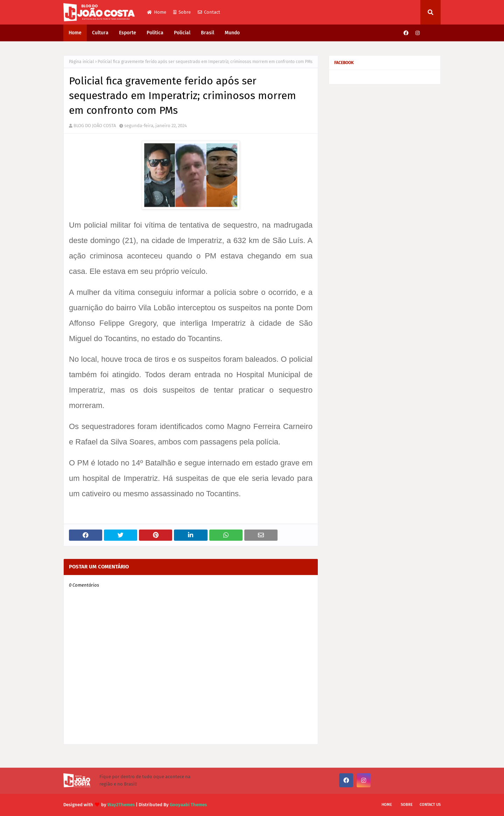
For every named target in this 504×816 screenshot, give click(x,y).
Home (157, 12)
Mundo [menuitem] (232, 33)
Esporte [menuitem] (128, 33)
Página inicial (82, 62)
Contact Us (430, 805)
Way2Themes (121, 805)
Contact (209, 12)
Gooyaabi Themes (188, 805)
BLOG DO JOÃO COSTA (95, 126)
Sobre (182, 12)
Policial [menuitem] (182, 33)
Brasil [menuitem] (208, 33)
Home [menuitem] (75, 33)
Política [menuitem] (155, 33)
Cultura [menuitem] (100, 33)
